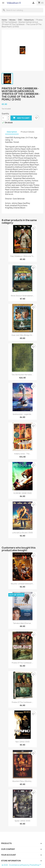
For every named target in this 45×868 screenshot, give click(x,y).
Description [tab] (12, 132)
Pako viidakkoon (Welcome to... (23, 256)
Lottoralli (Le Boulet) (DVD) (22, 533)
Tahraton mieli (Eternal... (22, 623)
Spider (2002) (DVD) (22, 821)
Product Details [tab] (27, 132)
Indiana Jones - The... (22, 454)
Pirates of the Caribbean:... (22, 663)
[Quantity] (4, 118)
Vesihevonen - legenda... (22, 414)
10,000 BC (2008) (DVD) (22, 493)
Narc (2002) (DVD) (23, 742)
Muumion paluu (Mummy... (22, 781)
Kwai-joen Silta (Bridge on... (23, 335)
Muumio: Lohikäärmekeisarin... (23, 584)
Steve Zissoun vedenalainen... (23, 296)
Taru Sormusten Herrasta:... (22, 375)
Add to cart (21, 118)
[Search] (22, 10)
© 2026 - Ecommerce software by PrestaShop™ (21, 865)
